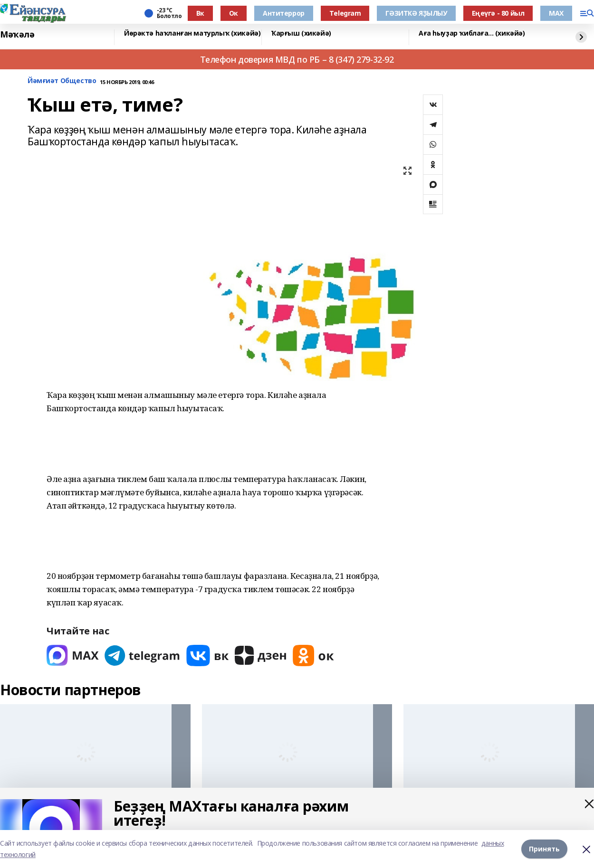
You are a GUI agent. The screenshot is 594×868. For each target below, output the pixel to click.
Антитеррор (284, 13)
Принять (544, 849)
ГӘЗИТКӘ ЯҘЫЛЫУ (416, 13)
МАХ (556, 13)
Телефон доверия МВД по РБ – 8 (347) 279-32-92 (297, 59)
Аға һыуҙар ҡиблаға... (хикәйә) (472, 33)
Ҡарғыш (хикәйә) (301, 33)
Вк (200, 13)
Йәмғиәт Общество (62, 81)
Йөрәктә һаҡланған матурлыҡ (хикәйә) (192, 33)
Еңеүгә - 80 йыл (498, 13)
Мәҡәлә (17, 35)
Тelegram (345, 13)
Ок (234, 13)
